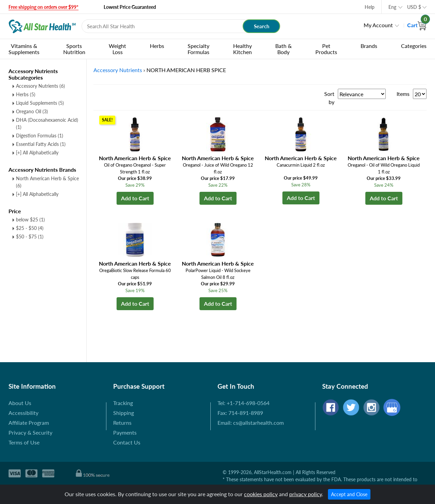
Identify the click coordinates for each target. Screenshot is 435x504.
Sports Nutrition (74, 49)
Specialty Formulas (198, 49)
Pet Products (326, 49)
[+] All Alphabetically (37, 153)
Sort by (329, 98)
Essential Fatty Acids (41, 144)
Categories (414, 46)
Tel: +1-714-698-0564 (243, 403)
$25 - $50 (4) (30, 228)
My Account (378, 25)
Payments (125, 432)
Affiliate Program (29, 423)
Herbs (157, 46)
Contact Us (127, 442)
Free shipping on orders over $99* (43, 7)
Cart (417, 25)
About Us (20, 403)
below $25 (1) (30, 220)
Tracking (123, 403)
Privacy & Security (30, 432)
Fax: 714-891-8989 (240, 413)
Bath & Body (283, 49)
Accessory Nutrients (40, 86)
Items (403, 94)
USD (414, 7)
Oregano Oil (32, 111)
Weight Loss (117, 49)
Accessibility (23, 413)
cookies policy (261, 494)
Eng (392, 7)
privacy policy (306, 494)
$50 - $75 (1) (30, 237)
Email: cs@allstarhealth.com (251, 423)
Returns (122, 423)
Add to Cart (135, 198)
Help (370, 7)
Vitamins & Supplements (24, 49)
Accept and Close (349, 494)
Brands (369, 46)
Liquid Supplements (40, 103)
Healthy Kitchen (242, 49)
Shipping (124, 413)
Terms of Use (24, 442)
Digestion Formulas (40, 136)
